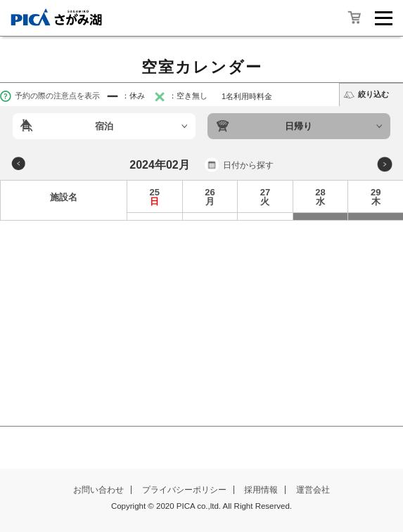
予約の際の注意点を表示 (50, 96)
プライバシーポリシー (184, 490)
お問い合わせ (98, 490)
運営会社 (313, 490)
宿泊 (104, 126)
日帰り (299, 126)
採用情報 (261, 490)
